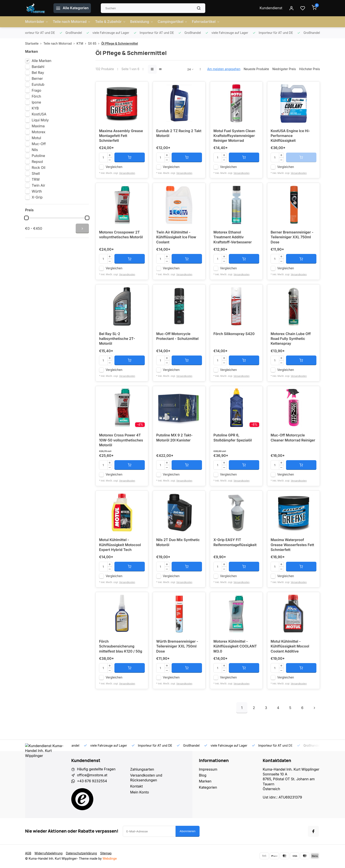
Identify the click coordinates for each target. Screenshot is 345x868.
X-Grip (37, 197)
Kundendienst (271, 8)
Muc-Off (39, 144)
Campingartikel (173, 22)
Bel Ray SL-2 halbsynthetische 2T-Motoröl (117, 339)
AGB (28, 854)
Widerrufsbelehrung (49, 854)
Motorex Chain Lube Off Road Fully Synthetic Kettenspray (291, 339)
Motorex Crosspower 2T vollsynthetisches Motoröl (121, 235)
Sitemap (106, 854)
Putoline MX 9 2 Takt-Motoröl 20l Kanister (174, 438)
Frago (36, 90)
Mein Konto (140, 793)
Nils (35, 150)
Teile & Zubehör (111, 22)
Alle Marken (42, 61)
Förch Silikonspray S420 (234, 334)
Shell (36, 173)
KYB (35, 108)
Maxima (38, 126)
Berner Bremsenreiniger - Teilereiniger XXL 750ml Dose (292, 238)
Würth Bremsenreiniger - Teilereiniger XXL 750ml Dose (177, 647)
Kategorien (208, 788)
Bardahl (38, 67)
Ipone (36, 102)
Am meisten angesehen (224, 69)
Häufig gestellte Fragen (96, 770)
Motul (36, 138)
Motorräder (37, 22)
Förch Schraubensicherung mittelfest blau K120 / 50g (121, 647)
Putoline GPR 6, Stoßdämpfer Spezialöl (233, 438)
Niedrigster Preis (284, 69)
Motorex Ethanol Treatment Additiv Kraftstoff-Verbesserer (233, 238)
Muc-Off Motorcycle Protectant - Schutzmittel (178, 337)
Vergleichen (114, 167)
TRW (36, 179)
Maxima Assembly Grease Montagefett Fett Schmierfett (121, 136)
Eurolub (38, 84)
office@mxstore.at (92, 776)
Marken (205, 782)
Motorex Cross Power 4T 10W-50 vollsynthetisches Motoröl (121, 441)
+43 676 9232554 (92, 782)
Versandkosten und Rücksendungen (146, 778)
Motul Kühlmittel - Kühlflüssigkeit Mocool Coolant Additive (290, 647)
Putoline (38, 156)
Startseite (34, 44)
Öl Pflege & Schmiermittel (120, 44)
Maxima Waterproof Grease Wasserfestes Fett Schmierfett (293, 546)
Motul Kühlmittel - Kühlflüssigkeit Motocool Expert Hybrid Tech (120, 546)
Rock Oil (39, 168)
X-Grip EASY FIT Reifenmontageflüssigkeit (235, 543)
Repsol (37, 162)
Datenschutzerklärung (82, 854)
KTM (82, 44)
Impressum (208, 770)
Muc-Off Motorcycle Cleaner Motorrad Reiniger (293, 438)
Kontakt (137, 787)
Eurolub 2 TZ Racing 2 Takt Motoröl (179, 134)
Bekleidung (142, 22)
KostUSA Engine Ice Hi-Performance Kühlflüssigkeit (290, 136)
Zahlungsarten (142, 770)
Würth (37, 191)
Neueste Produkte (256, 69)
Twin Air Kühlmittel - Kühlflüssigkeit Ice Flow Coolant (176, 238)
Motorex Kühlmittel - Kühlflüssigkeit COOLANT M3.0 (235, 647)
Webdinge (110, 859)
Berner (37, 78)
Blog (203, 776)
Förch (36, 96)
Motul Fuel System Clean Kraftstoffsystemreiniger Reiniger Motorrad (234, 136)
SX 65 (95, 44)
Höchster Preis (310, 69)
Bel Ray (38, 73)
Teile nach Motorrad (72, 22)
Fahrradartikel (207, 22)
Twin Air (38, 185)
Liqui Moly (40, 120)
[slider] (26, 218)
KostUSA (39, 114)
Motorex (39, 132)
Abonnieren (188, 832)
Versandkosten (127, 173)
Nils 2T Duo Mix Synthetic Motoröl (178, 543)
